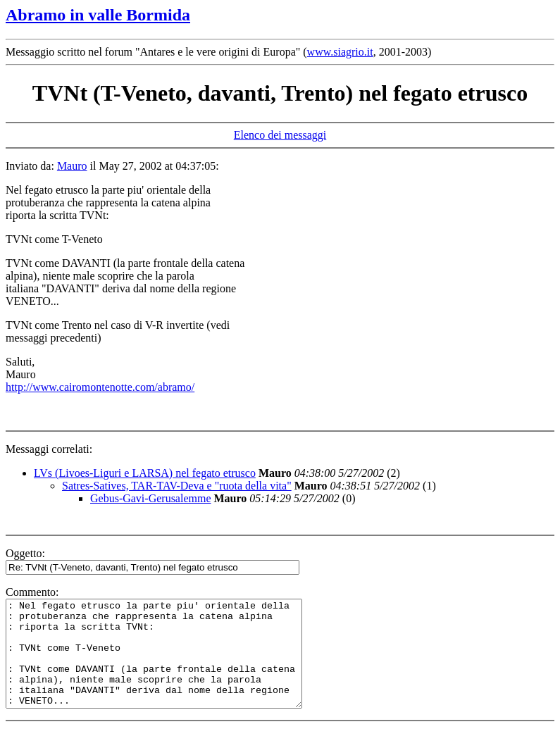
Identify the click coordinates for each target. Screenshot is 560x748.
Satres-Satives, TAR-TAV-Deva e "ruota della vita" (177, 486)
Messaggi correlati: (49, 449)
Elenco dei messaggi (280, 135)
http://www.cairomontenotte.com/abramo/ (100, 387)
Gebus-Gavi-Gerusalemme (151, 498)
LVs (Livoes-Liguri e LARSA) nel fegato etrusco (145, 473)
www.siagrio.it (340, 52)
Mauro (72, 166)
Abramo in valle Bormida (98, 15)
